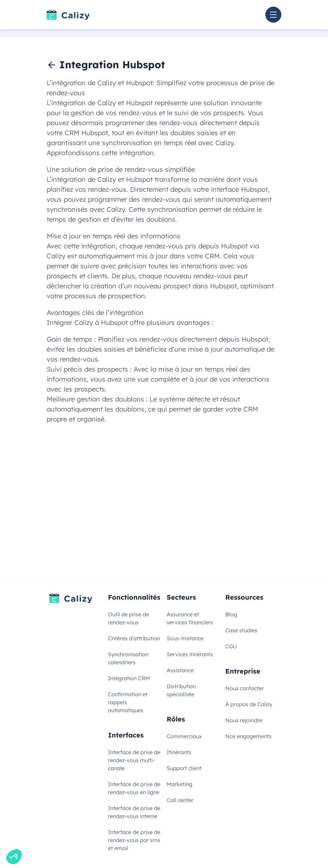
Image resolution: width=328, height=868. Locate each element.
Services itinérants (190, 654)
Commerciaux (184, 736)
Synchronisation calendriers (128, 658)
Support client (184, 768)
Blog (231, 614)
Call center (180, 800)
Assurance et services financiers (190, 618)
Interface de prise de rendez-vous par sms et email (134, 840)
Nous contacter (245, 688)
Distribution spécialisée (181, 690)
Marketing (179, 784)
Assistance (180, 670)
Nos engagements (248, 736)
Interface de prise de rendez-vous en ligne (134, 788)
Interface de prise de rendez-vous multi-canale (134, 760)
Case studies (241, 630)
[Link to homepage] (68, 15)
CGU (231, 646)
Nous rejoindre (244, 720)
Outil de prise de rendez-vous (128, 618)
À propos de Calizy (249, 704)
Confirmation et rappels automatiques (128, 702)
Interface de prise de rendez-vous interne (134, 812)
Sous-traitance (185, 638)
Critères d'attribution (134, 638)
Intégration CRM (129, 678)
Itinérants (179, 752)
